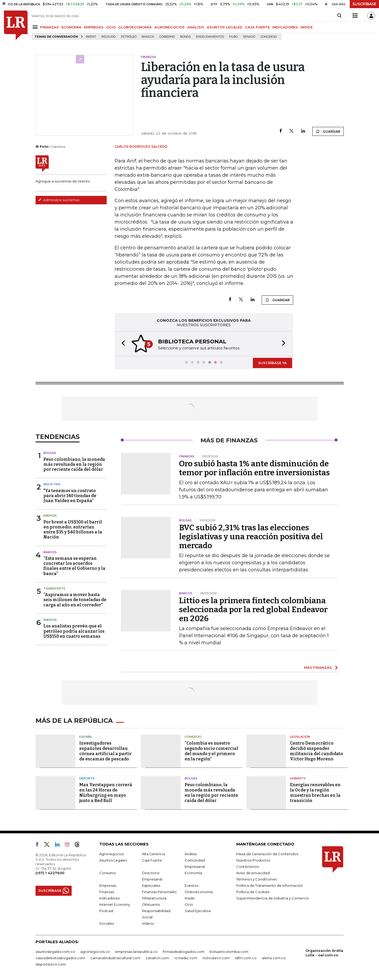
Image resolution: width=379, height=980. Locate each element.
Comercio (193, 737)
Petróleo (129, 37)
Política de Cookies (253, 892)
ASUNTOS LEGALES (225, 27)
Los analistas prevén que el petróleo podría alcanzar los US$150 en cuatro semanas (74, 631)
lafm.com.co (246, 958)
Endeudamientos (210, 37)
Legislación (300, 737)
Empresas (108, 885)
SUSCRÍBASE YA (272, 363)
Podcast (106, 911)
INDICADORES (285, 27)
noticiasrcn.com (216, 958)
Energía (50, 516)
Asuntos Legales (113, 860)
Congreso (269, 37)
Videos (148, 923)
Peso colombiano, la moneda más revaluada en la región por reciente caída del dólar (74, 464)
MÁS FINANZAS (318, 667)
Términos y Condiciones (257, 879)
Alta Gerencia (154, 854)
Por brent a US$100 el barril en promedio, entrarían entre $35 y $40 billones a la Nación (73, 530)
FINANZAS (49, 27)
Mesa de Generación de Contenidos (267, 854)
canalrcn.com (157, 958)
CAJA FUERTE (257, 27)
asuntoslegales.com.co (55, 952)
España (85, 737)
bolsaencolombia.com (229, 952)
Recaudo (109, 37)
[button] (122, 344)
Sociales (107, 923)
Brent (91, 37)
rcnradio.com (186, 958)
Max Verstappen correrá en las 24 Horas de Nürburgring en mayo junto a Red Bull (106, 793)
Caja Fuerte (152, 860)
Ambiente (298, 778)
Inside (190, 898)
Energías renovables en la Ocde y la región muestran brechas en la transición (315, 793)
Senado (249, 37)
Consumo (108, 873)
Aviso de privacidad (253, 873)
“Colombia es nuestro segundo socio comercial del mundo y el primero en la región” (211, 751)
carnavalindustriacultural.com (115, 958)
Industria (52, 484)
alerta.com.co (274, 958)
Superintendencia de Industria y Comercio (273, 898)
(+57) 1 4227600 (50, 873)
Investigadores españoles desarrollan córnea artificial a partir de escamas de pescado (105, 751)
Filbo (233, 37)
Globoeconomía (199, 892)
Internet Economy (115, 904)
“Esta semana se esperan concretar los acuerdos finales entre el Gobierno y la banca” (74, 566)
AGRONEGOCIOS (169, 27)
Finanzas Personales (159, 892)
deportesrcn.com (51, 964)
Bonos (185, 37)
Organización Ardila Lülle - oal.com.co (324, 953)
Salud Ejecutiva (198, 911)
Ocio (189, 904)
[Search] (339, 16)
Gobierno (167, 37)
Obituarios (151, 904)
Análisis (191, 854)
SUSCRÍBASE (364, 4)
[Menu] (36, 27)
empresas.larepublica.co (136, 952)
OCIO (111, 27)
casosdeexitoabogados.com (60, 958)
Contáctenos (247, 867)
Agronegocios (112, 854)
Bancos (148, 37)
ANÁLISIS (196, 27)
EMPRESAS (94, 27)
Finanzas (107, 892)
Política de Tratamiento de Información (270, 885)
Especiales (151, 885)
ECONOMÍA (71, 27)
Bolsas (50, 453)
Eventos (191, 885)
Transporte (54, 588)
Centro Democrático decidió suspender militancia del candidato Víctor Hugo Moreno (316, 751)
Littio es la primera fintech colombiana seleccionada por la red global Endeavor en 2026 (253, 610)
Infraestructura (154, 898)
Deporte (87, 778)
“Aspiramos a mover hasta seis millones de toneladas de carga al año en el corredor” (75, 600)
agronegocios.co (95, 952)
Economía (193, 873)
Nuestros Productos (253, 860)
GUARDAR (328, 131)
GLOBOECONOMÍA (135, 27)
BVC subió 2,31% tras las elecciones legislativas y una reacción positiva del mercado (251, 537)
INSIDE (307, 27)
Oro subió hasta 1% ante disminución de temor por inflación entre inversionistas (254, 468)
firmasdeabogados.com (184, 952)
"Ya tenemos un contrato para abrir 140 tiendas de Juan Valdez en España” (70, 496)
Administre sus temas (59, 200)
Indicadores (109, 898)
